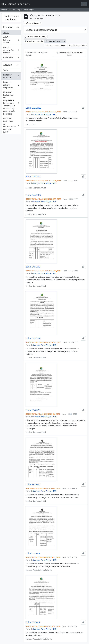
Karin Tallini (11, 58)
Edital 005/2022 (33, 177)
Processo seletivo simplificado (11, 85)
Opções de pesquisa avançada (41, 30)
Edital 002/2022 (33, 108)
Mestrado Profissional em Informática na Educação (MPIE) (11, 125)
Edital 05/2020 (33, 410)
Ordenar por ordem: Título (55, 46)
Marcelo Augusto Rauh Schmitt (11, 50)
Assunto (8, 65)
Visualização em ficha (34, 41)
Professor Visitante (11, 76)
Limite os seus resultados (11, 18)
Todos (6, 33)
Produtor (8, 27)
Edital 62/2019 (33, 622)
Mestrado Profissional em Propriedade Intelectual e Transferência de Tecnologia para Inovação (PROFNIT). (11, 103)
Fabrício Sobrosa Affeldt (11, 40)
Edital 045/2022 (33, 338)
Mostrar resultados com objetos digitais (69, 54)
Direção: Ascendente (77, 46)
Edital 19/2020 (33, 484)
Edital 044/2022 (33, 195)
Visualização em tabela (55, 41)
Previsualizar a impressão (36, 37)
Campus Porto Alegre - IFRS (45, 114)
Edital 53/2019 (33, 553)
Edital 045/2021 (33, 267)
